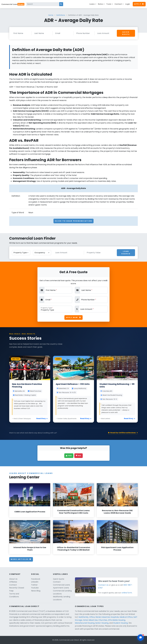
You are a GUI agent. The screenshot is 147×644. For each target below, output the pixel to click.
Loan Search (126, 252)
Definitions (61, 15)
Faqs (11, 591)
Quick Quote (126, 33)
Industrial (106, 617)
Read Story (42, 419)
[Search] (43, 4)
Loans (92, 4)
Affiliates (13, 582)
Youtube (35, 588)
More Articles (21, 559)
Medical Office (126, 617)
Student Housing (120, 623)
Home (51, 15)
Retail (98, 617)
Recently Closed (17, 588)
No (79, 456)
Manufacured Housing (85, 623)
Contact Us (103, 585)
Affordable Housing (117, 620)
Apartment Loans (61, 588)
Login (128, 4)
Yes (69, 456)
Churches (103, 620)
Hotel (85, 620)
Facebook (36, 579)
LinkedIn (35, 582)
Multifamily (83, 617)
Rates (101, 4)
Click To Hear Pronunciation (74, 221)
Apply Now (73, 317)
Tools (109, 4)
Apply (139, 4)
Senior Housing (102, 623)
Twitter (34, 585)
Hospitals (115, 617)
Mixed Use (93, 620)
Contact (118, 4)
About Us (13, 579)
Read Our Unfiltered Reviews (123, 433)
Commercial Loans (61, 585)
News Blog (36, 591)
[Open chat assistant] (141, 638)
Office (92, 617)
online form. (127, 593)
